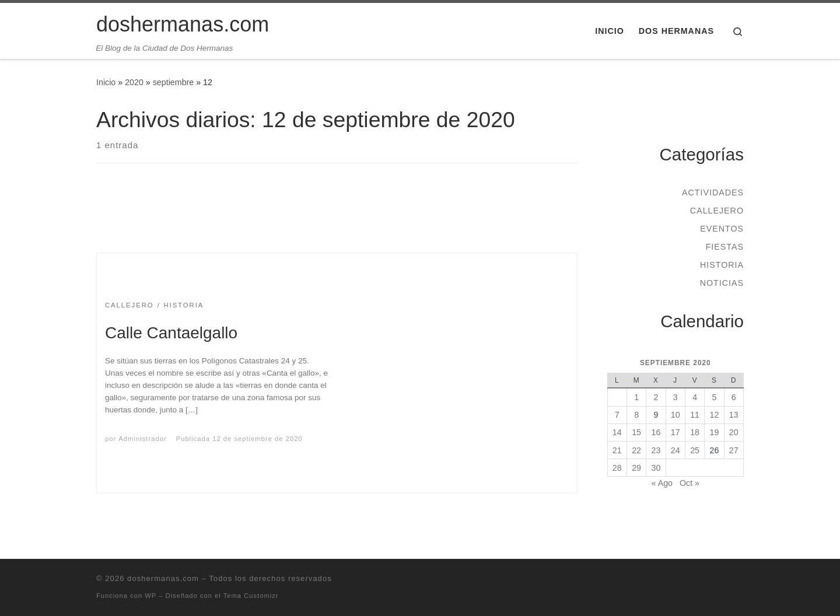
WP (150, 596)
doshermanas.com (163, 578)
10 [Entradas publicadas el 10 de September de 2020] (675, 415)
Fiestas (725, 247)
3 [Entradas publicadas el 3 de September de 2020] (675, 397)
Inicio (106, 82)
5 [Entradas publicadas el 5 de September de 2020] (714, 397)
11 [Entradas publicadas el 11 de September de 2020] (695, 415)
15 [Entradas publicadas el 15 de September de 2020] (636, 432)
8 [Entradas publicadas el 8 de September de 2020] (636, 415)
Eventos (722, 229)
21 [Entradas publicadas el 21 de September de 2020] (617, 450)
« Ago (662, 483)
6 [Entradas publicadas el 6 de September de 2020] (734, 397)
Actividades (713, 192)
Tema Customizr (251, 596)
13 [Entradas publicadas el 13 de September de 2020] (734, 415)
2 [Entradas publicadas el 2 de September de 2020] (656, 397)
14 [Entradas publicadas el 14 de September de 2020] (617, 432)
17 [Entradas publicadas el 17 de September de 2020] (675, 432)
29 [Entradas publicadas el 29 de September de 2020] (636, 468)
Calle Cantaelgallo (171, 333)
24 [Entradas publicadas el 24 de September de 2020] (675, 450)
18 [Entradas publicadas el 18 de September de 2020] (695, 432)
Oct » (689, 483)
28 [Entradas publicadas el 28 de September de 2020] (617, 468)
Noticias (722, 283)
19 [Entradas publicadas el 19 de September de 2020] (715, 432)
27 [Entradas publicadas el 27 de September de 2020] (734, 450)
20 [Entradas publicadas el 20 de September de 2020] (734, 432)
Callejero (717, 211)
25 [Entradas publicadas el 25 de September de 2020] (695, 450)
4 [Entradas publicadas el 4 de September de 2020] (695, 397)
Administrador (142, 439)
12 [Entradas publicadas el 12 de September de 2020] (715, 415)
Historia (722, 265)
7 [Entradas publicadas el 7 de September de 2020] (617, 415)
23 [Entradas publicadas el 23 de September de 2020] (656, 450)
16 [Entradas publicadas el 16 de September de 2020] (656, 432)
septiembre (174, 82)
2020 (134, 82)
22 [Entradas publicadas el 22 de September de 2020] (636, 450)
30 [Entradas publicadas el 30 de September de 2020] (656, 468)
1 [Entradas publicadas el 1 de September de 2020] (636, 397)
